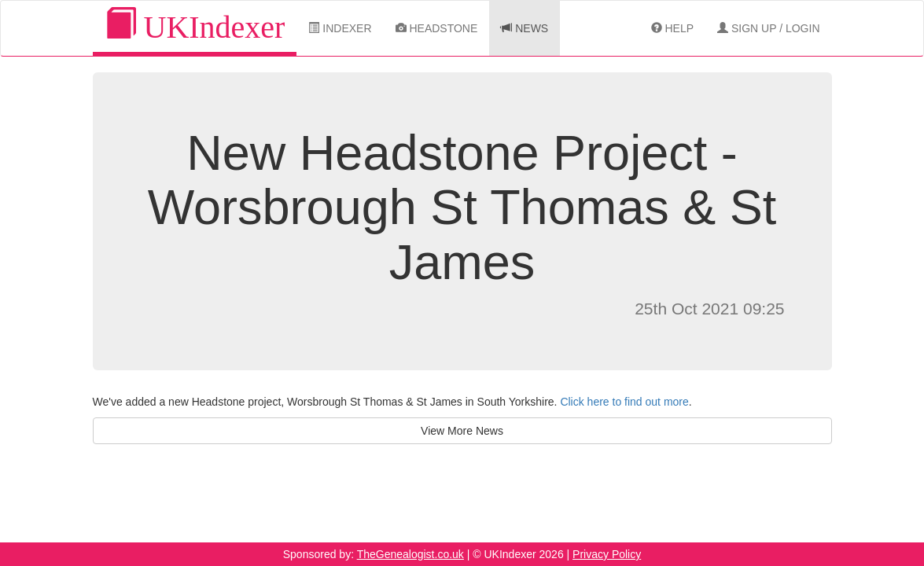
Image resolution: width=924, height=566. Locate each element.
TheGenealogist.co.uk (410, 554)
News (525, 28)
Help (672, 28)
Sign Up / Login (768, 28)
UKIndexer (195, 26)
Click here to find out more (624, 402)
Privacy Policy (607, 554)
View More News (462, 431)
